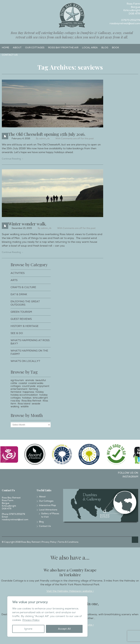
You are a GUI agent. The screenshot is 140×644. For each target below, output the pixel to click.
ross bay (15, 401)
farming (33, 389)
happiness (28, 392)
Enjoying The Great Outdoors (25, 303)
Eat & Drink (19, 294)
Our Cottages (35, 48)
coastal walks (36, 383)
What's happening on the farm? (29, 352)
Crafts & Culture (23, 287)
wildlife (25, 407)
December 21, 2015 (22, 228)
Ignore (28, 629)
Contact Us (10, 55)
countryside (29, 386)
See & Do (17, 333)
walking (15, 407)
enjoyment (43, 386)
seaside (36, 404)
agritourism (17, 380)
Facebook (3, 5)
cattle (14, 383)
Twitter (15, 5)
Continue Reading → (13, 159)
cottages (16, 386)
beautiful (41, 380)
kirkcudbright (40, 398)
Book (115, 48)
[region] (47, 616)
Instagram (9, 5)
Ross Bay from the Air (63, 48)
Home (5, 48)
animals (30, 380)
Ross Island (24, 404)
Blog (105, 48)
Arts (14, 280)
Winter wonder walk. (27, 224)
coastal (23, 383)
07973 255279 (131, 20)
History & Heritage (25, 326)
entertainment (19, 389)
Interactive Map (47, 505)
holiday (40, 392)
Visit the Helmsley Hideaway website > (70, 591)
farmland (16, 392)
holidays (27, 398)
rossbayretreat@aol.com (125, 23)
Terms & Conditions (68, 542)
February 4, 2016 (21, 139)
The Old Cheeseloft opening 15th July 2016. (47, 134)
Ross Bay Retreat (31, 401)
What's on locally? (25, 361)
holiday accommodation (24, 395)
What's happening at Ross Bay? (30, 342)
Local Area (90, 48)
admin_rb (44, 139)
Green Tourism (21, 312)
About (17, 48)
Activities (18, 273)
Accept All (64, 629)
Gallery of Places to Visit (50, 515)
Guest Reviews (21, 319)
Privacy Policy (31, 620)
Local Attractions (48, 510)
